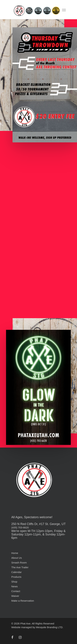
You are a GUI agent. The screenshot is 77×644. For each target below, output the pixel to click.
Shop (14, 582)
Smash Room (19, 563)
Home (15, 553)
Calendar (17, 572)
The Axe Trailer (20, 567)
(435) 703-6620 (20, 527)
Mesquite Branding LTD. (50, 627)
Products (16, 577)
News (15, 586)
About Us (17, 558)
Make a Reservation (23, 601)
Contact (16, 591)
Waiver (15, 596)
